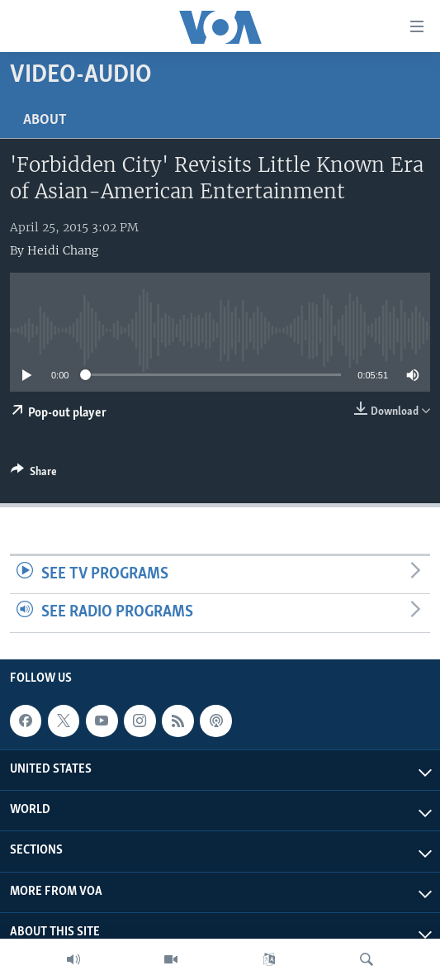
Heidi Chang (63, 250)
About (45, 120)
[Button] (34, 474)
